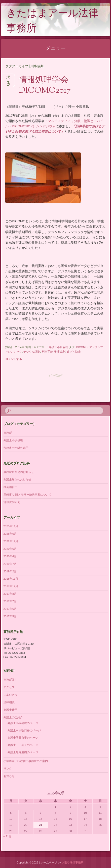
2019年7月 (10, 564)
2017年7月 (10, 601)
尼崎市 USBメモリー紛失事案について (28, 495)
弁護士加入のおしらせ (17, 479)
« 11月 (8, 836)
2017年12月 (11, 586)
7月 (8, 79)
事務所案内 (10, 680)
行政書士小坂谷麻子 (16, 448)
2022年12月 (11, 541)
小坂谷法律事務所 (72, 862)
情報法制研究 (12, 502)
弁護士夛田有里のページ (23, 738)
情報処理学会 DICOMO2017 (48, 86)
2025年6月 (10, 534)
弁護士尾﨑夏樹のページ (23, 752)
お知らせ (9, 776)
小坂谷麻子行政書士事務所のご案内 (26, 761)
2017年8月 (10, 594)
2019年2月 (10, 571)
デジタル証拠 (32, 352)
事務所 (8, 433)
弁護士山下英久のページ (23, 745)
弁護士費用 (10, 710)
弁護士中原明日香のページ (24, 730)
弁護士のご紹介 (13, 717)
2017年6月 (10, 609)
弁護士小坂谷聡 (59, 347)
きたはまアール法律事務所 (52, 21)
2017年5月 (10, 616)
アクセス (9, 687)
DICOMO (82, 347)
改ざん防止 (74, 352)
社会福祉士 (10, 487)
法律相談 (9, 702)
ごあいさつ (10, 695)
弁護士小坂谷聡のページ (23, 723)
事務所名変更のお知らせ (19, 472)
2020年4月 (10, 556)
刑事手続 (47, 352)
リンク (8, 769)
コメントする (14, 359)
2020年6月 (10, 549)
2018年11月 (11, 579)
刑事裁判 (60, 352)
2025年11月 (11, 526)
